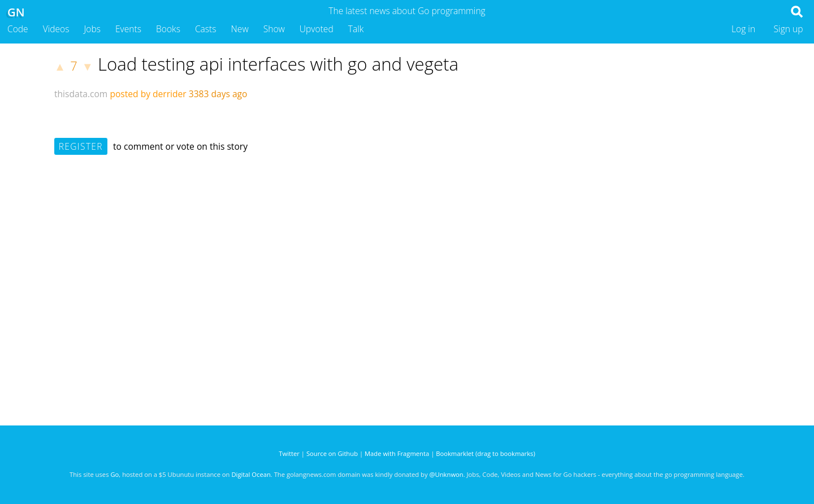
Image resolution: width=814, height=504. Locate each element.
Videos (56, 29)
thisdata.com (81, 94)
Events (128, 29)
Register (81, 146)
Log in (743, 29)
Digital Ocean (251, 474)
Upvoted (317, 29)
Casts (206, 29)
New (240, 29)
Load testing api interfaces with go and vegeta (278, 64)
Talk (356, 29)
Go (114, 474)
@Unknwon (447, 474)
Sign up (789, 29)
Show (274, 29)
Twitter (289, 453)
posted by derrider (148, 94)
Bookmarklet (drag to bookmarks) (485, 453)
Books (168, 29)
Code (18, 29)
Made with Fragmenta (397, 453)
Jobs (92, 29)
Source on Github (332, 453)
